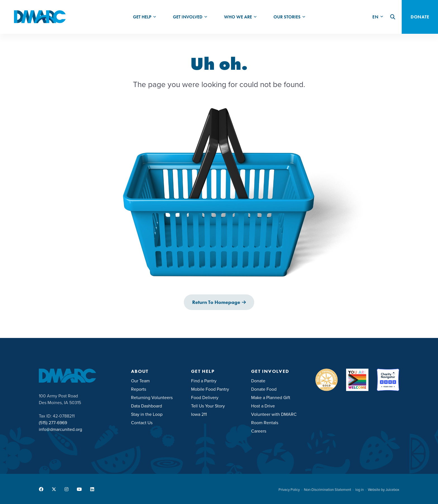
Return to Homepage (216, 302)
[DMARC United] (40, 17)
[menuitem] (145, 17)
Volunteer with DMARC (274, 414)
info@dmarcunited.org (60, 429)
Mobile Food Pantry (210, 389)
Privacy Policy (289, 490)
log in (360, 490)
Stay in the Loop (147, 414)
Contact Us (142, 423)
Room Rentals (265, 423)
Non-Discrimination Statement (328, 490)
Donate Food (264, 389)
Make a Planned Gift (271, 398)
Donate (258, 381)
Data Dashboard (147, 406)
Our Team (140, 381)
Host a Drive (263, 406)
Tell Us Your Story (208, 406)
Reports (139, 389)
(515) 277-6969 (53, 423)
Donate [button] (420, 17)
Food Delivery (205, 398)
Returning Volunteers (152, 398)
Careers (259, 431)
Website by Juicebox (384, 490)
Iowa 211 (199, 414)
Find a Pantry (204, 381)
